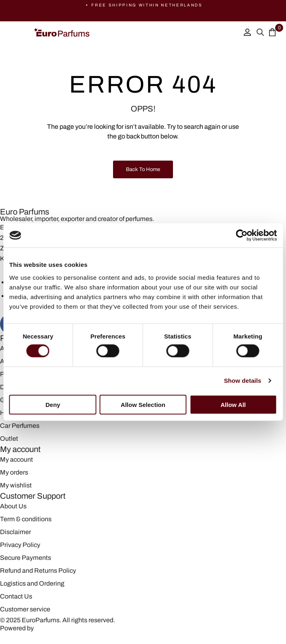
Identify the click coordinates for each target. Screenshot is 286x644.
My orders (14, 472)
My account (16, 459)
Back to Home (143, 169)
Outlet (9, 439)
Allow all (233, 404)
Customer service (25, 609)
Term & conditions (26, 519)
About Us (13, 506)
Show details (243, 381)
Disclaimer (15, 532)
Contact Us (16, 596)
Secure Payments (26, 558)
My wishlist (16, 485)
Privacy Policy (20, 545)
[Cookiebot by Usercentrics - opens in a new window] (242, 235)
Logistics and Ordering (32, 583)
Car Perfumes (20, 426)
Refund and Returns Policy (38, 571)
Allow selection (143, 404)
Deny (53, 404)
